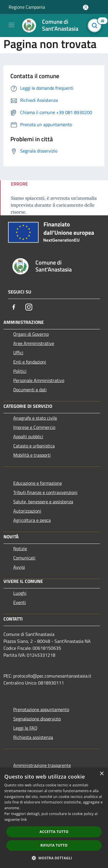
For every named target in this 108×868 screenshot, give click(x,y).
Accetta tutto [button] (54, 832)
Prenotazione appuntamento (41, 709)
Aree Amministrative (34, 343)
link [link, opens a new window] (24, 820)
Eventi (20, 602)
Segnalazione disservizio (37, 719)
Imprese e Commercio (34, 427)
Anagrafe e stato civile (35, 418)
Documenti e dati (30, 390)
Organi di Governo (31, 334)
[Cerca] (96, 25)
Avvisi (19, 567)
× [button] (102, 774)
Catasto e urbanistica (34, 446)
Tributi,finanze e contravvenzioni (45, 492)
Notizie (20, 548)
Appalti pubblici (28, 436)
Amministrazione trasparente (42, 765)
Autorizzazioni (27, 511)
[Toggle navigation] (12, 25)
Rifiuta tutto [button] (54, 845)
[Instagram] (29, 307)
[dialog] (54, 818)
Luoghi (20, 593)
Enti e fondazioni (30, 362)
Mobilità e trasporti (32, 455)
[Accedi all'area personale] (86, 7)
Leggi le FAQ (25, 728)
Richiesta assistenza (33, 737)
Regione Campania (27, 7)
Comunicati (24, 558)
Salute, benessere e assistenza (43, 502)
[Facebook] (14, 307)
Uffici (18, 353)
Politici (20, 371)
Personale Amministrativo (39, 380)
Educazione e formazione (38, 483)
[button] (54, 858)
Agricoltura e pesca (32, 520)
